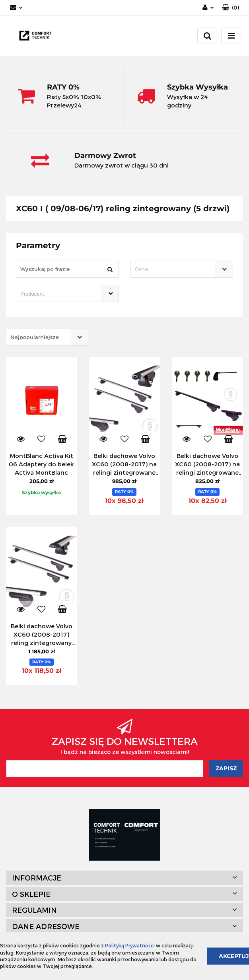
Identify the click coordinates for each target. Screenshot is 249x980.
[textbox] (175, 269)
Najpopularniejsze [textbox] (35, 337)
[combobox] (182, 269)
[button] (231, 8)
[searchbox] (56, 294)
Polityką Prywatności (130, 945)
